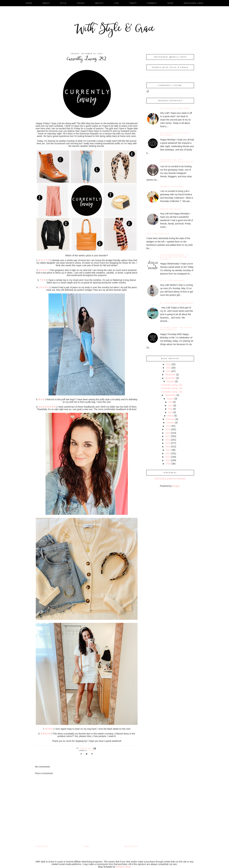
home (29, 3)
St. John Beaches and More (177, 303)
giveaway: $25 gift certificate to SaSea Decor (177, 161)
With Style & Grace (114, 29)
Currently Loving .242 (172, 388)
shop (170, 3)
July (170, 402)
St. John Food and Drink (175, 108)
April (170, 412)
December (170, 375)
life (117, 3)
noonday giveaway (172, 187)
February (170, 419)
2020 (168, 426)
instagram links (194, 3)
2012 (168, 453)
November (170, 378)
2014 (168, 447)
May (170, 409)
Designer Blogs (123, 867)
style (63, 3)
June (170, 405)
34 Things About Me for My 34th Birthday (176, 329)
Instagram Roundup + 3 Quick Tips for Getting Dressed (174, 257)
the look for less (158, 234)
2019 (168, 429)
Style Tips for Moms (172, 280)
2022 (168, 368)
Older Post (42, 846)
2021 (168, 371)
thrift (133, 3)
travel (81, 3)
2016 (168, 440)
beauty (100, 3)
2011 (168, 457)
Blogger (176, 486)
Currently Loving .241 (172, 392)
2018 (168, 433)
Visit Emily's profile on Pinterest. (170, 479)
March (170, 416)
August (170, 399)
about (46, 3)
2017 (168, 436)
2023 (168, 364)
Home (86, 846)
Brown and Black (171, 209)
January (170, 423)
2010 (168, 460)
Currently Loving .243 (172, 385)
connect (152, 3)
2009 (168, 464)
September (170, 395)
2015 (168, 443)
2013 (168, 450)
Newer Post (131, 846)
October (170, 381)
